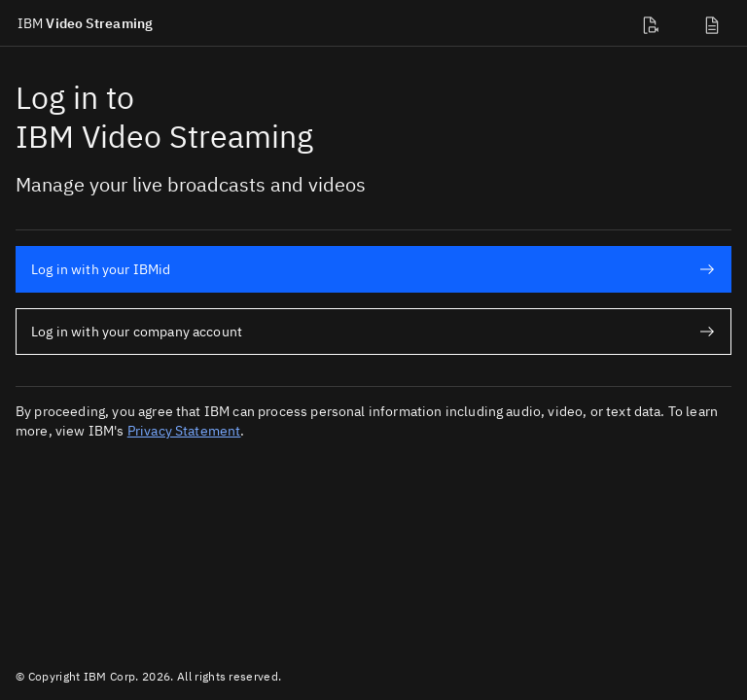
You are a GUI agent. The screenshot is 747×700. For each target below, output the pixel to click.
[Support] (716, 23)
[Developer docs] (654, 23)
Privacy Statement (184, 431)
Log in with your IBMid (373, 269)
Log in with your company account (373, 332)
